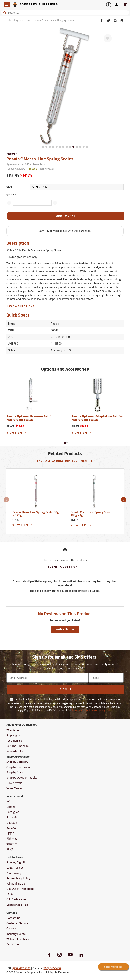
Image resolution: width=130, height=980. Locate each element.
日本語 (10, 833)
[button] (65, 443)
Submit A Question (65, 567)
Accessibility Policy (18, 878)
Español (11, 807)
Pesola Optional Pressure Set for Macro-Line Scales (30, 418)
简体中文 (12, 839)
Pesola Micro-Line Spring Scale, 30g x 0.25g (36, 514)
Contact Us (13, 918)
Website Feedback (18, 939)
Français (12, 818)
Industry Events (16, 934)
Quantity (14, 195)
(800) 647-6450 (52, 968)
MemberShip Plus (17, 905)
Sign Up (66, 690)
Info (9, 802)
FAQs (10, 894)
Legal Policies (15, 868)
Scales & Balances (44, 20)
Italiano (11, 828)
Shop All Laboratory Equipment (65, 461)
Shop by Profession (18, 767)
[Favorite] (108, 38)
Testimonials (14, 741)
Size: (10, 187)
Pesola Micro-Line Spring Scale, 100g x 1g (91, 514)
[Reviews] (16, 169)
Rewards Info (14, 751)
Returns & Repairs (18, 746)
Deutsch (12, 823)
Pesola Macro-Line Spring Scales (40, 159)
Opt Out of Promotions (20, 889)
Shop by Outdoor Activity (22, 778)
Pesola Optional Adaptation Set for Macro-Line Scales (97, 418)
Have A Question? (20, 306)
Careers (11, 929)
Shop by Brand (15, 772)
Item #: (47, 169)
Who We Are (14, 730)
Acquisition (13, 945)
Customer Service (17, 923)
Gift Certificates (16, 899)
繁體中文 (12, 844)
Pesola (12, 154)
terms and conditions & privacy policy (92, 710)
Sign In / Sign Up (16, 863)
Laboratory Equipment (18, 20)
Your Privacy (14, 873)
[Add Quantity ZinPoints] (55, 203)
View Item (17, 433)
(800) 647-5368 (21, 968)
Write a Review (65, 629)
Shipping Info (14, 736)
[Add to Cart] (66, 216)
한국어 (10, 849)
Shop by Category (17, 762)
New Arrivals (14, 783)
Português (13, 812)
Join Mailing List (16, 884)
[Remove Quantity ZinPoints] (9, 203)
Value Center (14, 788)
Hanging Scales (66, 20)
